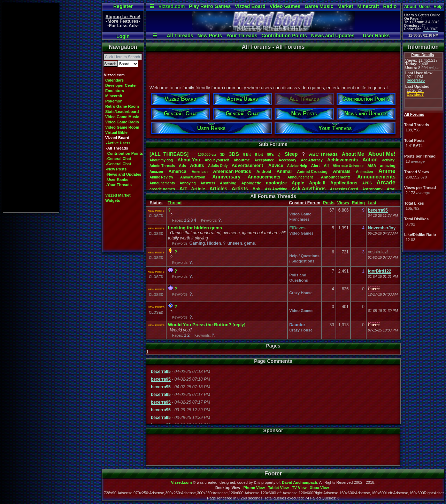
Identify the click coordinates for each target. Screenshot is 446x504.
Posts (329, 203)
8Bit (247, 155)
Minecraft (368, 6)
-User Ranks (117, 180)
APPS (367, 183)
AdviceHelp (297, 166)
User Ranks (376, 36)
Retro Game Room (122, 106)
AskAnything (276, 189)
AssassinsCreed (344, 189)
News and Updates (333, 36)
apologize (276, 183)
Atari (391, 189)
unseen (235, 243)
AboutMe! (382, 154)
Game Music (319, 6)
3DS (234, 154)
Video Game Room (122, 127)
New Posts (210, 36)
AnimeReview (161, 177)
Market (345, 6)
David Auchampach (300, 482)
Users (425, 7)
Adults (197, 165)
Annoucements (264, 177)
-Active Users (118, 143)
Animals (342, 171)
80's (271, 155)
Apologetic (251, 183)
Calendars (114, 80)
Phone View (254, 488)
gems (249, 243)
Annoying (188, 183)
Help (438, 7)
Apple (298, 183)
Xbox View (319, 488)
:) (279, 154)
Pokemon (114, 101)
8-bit (259, 154)
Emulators (115, 91)
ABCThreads (323, 154)
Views (343, 203)
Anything (228, 183)
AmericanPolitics (232, 171)
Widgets (113, 200)
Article (198, 189)
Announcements (376, 177)
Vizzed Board (250, 6)
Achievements (343, 160)
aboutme (242, 160)
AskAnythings (309, 189)
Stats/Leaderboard (122, 112)
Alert (316, 166)
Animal (284, 171)
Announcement (301, 177)
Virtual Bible (116, 132)
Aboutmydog (161, 160)
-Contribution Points (124, 153)
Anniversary (226, 177)
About (410, 7)
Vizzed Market (118, 195)
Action (370, 160)
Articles (218, 189)
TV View (299, 488)
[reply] (239, 325)
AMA (372, 166)
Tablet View (278, 488)
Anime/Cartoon (193, 177)
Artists (240, 188)
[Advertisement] (31, 108)
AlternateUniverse (348, 166)
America (177, 171)
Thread (175, 203)
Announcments (162, 183)
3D (222, 155)
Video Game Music (122, 117)
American (200, 172)
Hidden (214, 243)
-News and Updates (124, 174)
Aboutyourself (217, 160)
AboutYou (189, 160)
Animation (365, 172)
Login (123, 36)
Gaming (197, 243)
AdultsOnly (218, 166)
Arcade (386, 182)
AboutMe (353, 154)
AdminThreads (162, 166)
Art (183, 188)
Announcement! (336, 177)
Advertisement (248, 165)
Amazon (156, 172)
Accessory (288, 160)
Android (264, 171)
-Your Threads (119, 185)
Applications (344, 183)
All (326, 166)
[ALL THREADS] (169, 154)
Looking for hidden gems (195, 228)
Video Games (285, 6)
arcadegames (162, 189)
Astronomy (372, 189)
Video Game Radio (122, 122)
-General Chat (118, 159)
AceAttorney (312, 160)
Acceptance (264, 160)
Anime (387, 171)
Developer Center (121, 85)
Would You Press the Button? (200, 325)
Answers (208, 183)
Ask (256, 189)
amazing (388, 166)
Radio (390, 6)
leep (291, 154)
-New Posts (116, 169)
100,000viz (207, 155)
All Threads (180, 36)
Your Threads (242, 36)
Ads (182, 166)
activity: (389, 160)
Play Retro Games (210, 6)
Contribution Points (284, 36)
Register (123, 6)
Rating (358, 203)
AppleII (317, 183)
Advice (276, 165)
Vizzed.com (171, 6)
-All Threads (117, 148)
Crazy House (301, 293)
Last (372, 203)
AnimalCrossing (312, 171)
